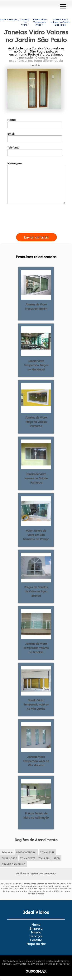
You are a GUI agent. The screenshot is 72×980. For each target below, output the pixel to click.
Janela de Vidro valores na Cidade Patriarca (36, 478)
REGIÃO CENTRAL (27, 852)
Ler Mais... (36, 65)
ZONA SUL (44, 858)
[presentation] (36, 229)
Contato (36, 940)
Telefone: (35, 151)
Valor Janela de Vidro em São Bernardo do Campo (36, 535)
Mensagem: (36, 183)
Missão (36, 932)
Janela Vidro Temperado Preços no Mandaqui (36, 365)
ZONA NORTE (9, 858)
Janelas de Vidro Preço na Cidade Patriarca (36, 422)
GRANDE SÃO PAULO (13, 864)
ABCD (57, 858)
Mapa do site (36, 944)
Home (36, 925)
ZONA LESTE (47, 852)
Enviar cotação (36, 237)
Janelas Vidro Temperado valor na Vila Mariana (36, 761)
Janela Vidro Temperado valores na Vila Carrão (36, 705)
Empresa (36, 928)
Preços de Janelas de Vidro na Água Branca (36, 591)
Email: (35, 137)
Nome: (35, 123)
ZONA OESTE (28, 858)
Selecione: (7, 852)
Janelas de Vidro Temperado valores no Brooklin (36, 648)
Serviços (36, 936)
